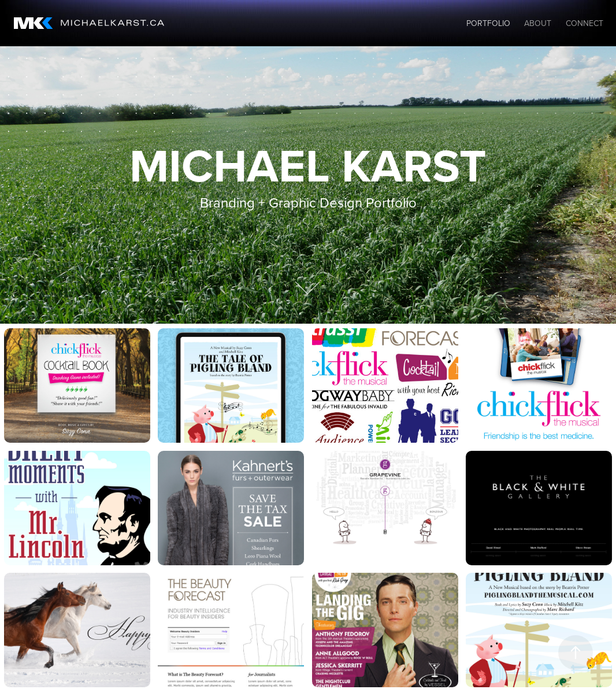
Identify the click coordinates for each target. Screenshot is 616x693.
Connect (585, 23)
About (538, 23)
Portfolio (488, 23)
